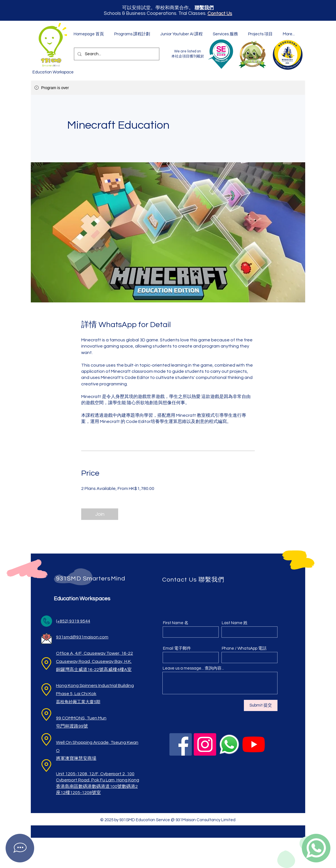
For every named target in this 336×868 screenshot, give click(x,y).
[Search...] (116, 54)
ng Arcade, (99, 742)
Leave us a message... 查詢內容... (193, 668)
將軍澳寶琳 (67, 758)
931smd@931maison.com (82, 637)
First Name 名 (176, 623)
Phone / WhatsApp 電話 (244, 648)
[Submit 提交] (261, 705)
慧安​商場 (87, 758)
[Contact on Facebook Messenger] (20, 848)
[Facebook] (181, 744)
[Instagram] (205, 744)
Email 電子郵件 (177, 648)
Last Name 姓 (235, 623)
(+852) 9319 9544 (73, 621)
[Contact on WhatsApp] (316, 848)
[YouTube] (254, 744)
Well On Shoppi (72, 742)
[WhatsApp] (229, 744)
